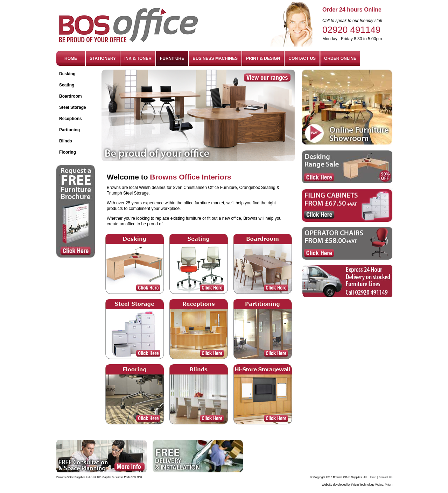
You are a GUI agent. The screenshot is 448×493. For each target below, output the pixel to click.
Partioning (69, 130)
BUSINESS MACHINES (215, 58)
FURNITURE (172, 58)
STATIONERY (103, 58)
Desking (67, 74)
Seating (67, 85)
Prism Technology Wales (367, 485)
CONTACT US (302, 58)
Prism (389, 485)
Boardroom (71, 96)
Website (327, 485)
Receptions (71, 119)
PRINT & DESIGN (263, 58)
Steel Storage (73, 107)
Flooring (68, 152)
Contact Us (385, 477)
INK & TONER (138, 58)
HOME (71, 58)
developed (340, 485)
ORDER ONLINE (340, 58)
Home (373, 477)
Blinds (66, 141)
